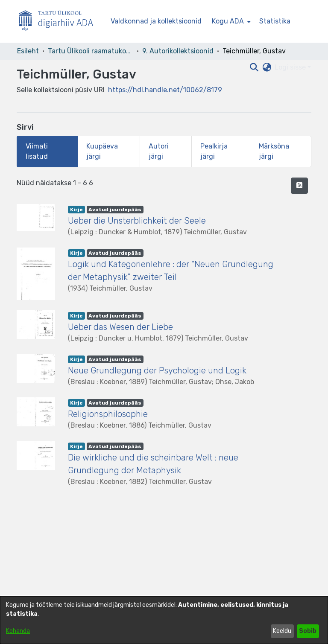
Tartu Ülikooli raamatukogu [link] (91, 51)
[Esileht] (59, 22)
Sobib (308, 631)
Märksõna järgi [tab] (274, 151)
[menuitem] (230, 21)
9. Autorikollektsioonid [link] (178, 51)
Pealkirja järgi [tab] (214, 151)
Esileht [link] (28, 51)
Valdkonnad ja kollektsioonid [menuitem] (156, 21)
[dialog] (164, 620)
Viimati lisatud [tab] (37, 151)
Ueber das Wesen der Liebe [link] (120, 327)
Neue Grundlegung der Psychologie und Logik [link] (157, 370)
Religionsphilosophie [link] (108, 414)
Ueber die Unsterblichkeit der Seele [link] (137, 221)
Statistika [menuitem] (275, 21)
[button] (299, 186)
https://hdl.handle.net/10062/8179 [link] (165, 90)
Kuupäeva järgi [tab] (102, 151)
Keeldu (282, 631)
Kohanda (18, 631)
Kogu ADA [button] (228, 21)
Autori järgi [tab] (159, 151)
